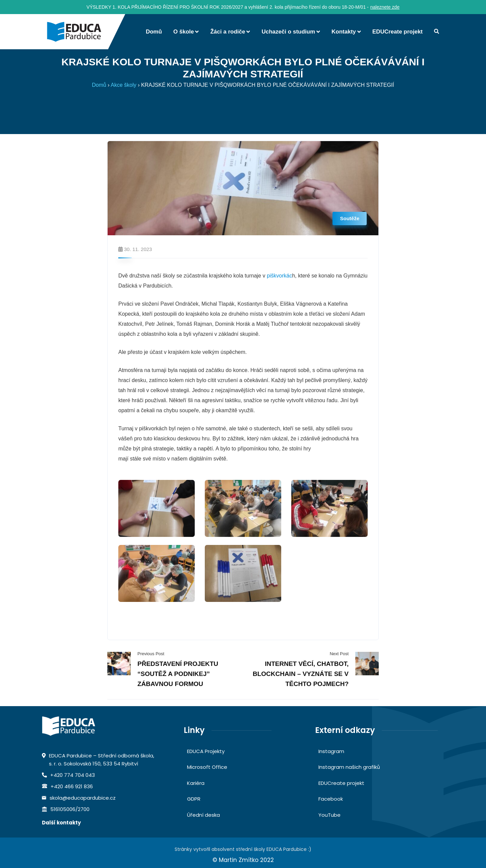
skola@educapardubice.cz (83, 798)
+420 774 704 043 (73, 775)
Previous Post (151, 654)
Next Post (339, 654)
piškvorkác (280, 276)
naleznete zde (385, 7)
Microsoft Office (207, 767)
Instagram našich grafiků (349, 767)
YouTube (329, 815)
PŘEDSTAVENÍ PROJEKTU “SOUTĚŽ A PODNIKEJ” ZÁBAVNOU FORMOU (178, 674)
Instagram (331, 751)
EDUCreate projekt (341, 783)
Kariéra (196, 783)
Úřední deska (203, 815)
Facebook (331, 799)
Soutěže (350, 218)
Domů (99, 85)
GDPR (194, 799)
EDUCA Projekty (206, 751)
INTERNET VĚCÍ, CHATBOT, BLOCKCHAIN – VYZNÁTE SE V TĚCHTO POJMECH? (301, 674)
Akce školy (123, 85)
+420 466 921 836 (72, 786)
